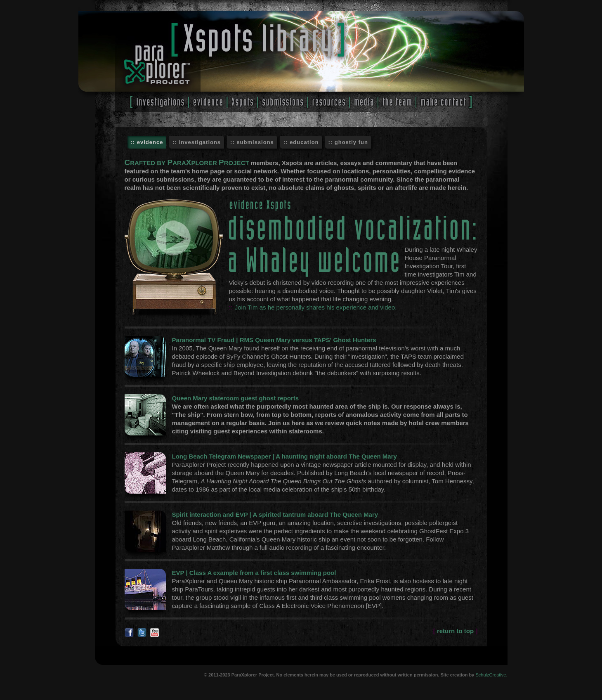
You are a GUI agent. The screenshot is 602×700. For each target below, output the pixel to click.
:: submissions (252, 142)
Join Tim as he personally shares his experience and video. (316, 307)
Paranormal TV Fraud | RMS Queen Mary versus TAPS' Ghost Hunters (274, 340)
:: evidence (147, 142)
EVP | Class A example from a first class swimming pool (254, 573)
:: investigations (197, 142)
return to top (455, 631)
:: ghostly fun (348, 142)
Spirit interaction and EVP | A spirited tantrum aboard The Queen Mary (275, 514)
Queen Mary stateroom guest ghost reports (236, 398)
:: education (301, 142)
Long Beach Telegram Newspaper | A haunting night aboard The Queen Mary (284, 456)
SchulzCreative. (491, 675)
